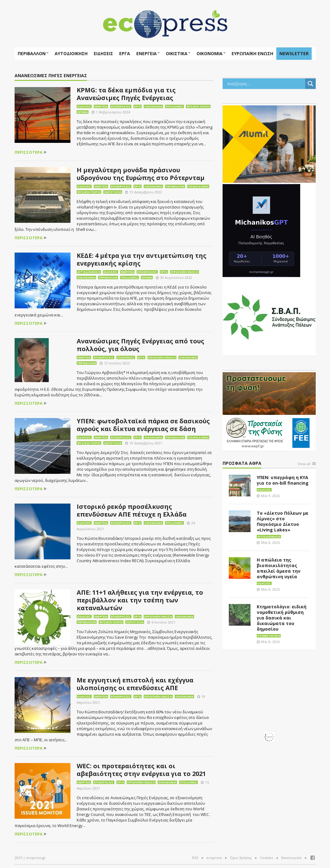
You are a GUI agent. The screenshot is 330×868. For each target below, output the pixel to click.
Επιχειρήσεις (121, 106)
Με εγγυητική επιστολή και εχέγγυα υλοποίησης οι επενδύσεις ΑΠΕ (135, 684)
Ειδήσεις (103, 53)
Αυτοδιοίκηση (71, 53)
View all (304, 464)
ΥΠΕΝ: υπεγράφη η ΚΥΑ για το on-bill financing (283, 480)
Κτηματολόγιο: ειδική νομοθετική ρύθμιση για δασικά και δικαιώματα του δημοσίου (282, 618)
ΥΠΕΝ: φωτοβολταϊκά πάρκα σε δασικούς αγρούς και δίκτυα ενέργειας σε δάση (143, 425)
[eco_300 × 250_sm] (269, 143)
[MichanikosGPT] (261, 230)
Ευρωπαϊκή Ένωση (185, 272)
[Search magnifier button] (310, 84)
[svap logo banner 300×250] (269, 316)
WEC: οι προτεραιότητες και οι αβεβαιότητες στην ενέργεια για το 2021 (141, 770)
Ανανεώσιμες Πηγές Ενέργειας (51, 76)
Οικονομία (210, 53)
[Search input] (265, 84)
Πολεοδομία (198, 186)
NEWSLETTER (294, 53)
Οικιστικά (177, 53)
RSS (195, 858)
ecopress (214, 858)
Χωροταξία (113, 192)
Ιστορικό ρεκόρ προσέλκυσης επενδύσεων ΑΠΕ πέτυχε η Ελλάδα (132, 510)
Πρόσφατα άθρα (242, 463)
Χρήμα (83, 112)
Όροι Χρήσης (241, 858)
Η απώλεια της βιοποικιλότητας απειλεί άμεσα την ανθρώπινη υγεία (279, 568)
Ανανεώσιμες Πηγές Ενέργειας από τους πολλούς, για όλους (140, 345)
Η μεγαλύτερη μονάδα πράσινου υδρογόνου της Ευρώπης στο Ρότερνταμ (141, 174)
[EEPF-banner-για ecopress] (269, 410)
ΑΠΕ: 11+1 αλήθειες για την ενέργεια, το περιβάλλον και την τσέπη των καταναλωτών (140, 600)
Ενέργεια (147, 53)
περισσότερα (29, 152)
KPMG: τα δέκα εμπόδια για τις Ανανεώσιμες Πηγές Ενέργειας (126, 94)
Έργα (125, 53)
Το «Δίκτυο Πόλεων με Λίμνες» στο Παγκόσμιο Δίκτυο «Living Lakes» (283, 521)
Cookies (266, 858)
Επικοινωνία (291, 858)
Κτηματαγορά (269, 636)
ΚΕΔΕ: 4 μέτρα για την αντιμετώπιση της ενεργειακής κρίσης (142, 259)
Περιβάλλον (32, 53)
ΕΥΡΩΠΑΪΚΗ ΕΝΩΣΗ (252, 53)
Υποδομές (174, 106)
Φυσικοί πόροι (198, 106)
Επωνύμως (126, 357)
